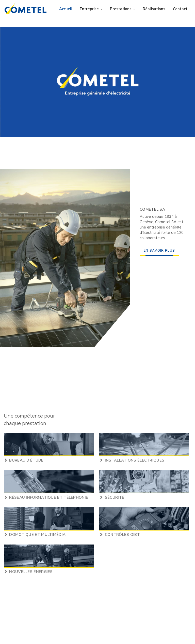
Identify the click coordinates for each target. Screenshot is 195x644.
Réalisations (154, 9)
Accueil (66, 9)
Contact (180, 9)
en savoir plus (159, 251)
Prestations (123, 9)
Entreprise (91, 9)
